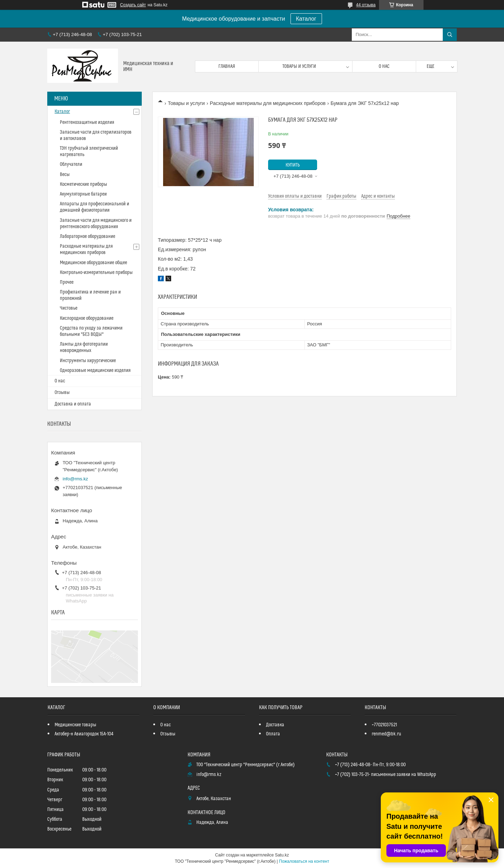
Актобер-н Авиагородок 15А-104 (84, 734)
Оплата (273, 734)
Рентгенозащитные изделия (87, 122)
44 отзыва (366, 5)
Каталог (306, 19)
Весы (65, 175)
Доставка (275, 725)
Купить (293, 165)
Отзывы (62, 393)
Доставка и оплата (73, 404)
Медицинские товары (75, 725)
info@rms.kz (75, 479)
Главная (227, 66)
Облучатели (71, 164)
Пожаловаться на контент (304, 861)
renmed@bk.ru (386, 734)
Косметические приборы (83, 184)
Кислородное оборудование (87, 318)
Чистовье (69, 308)
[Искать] (450, 35)
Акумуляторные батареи (83, 194)
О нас (384, 66)
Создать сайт (133, 5)
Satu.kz (282, 855)
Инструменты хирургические (88, 361)
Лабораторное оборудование (87, 237)
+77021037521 (384, 725)
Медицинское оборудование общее (93, 263)
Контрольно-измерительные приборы (96, 273)
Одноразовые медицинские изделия (95, 371)
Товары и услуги (299, 66)
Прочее (67, 282)
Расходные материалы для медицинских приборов (268, 103)
